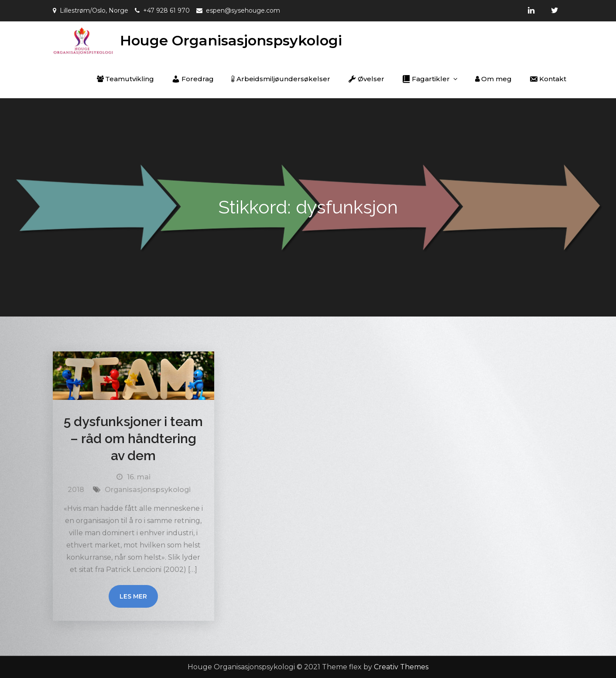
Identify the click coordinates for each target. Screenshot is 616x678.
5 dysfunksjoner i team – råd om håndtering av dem (133, 439)
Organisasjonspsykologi (148, 490)
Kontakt (548, 79)
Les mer (133, 596)
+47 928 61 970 (166, 10)
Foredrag (193, 79)
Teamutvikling (125, 79)
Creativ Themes (401, 667)
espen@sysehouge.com (243, 10)
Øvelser (366, 79)
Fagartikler (426, 79)
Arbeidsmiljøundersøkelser (281, 79)
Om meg (493, 79)
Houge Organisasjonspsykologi (231, 40)
